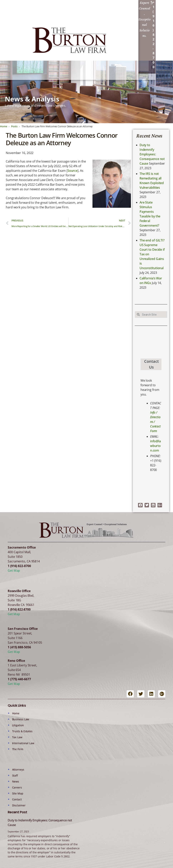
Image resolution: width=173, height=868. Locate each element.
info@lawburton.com (156, 446)
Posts (14, 126)
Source (72, 171)
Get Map (14, 571)
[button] (147, 77)
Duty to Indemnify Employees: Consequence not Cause (152, 154)
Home (4, 126)
